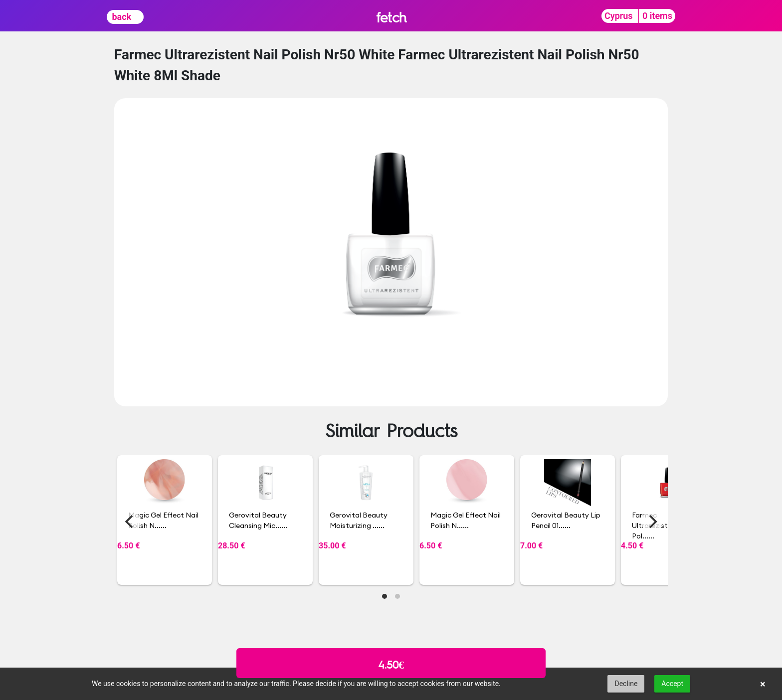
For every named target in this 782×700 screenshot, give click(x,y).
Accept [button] (672, 684)
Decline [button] (626, 684)
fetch (391, 17)
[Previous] (130, 522)
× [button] (763, 684)
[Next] (652, 522)
